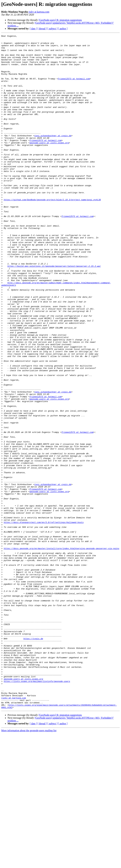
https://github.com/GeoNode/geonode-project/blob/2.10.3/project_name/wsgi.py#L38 (52, 233)
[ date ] (33, 29)
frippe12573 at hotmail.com (74, 88)
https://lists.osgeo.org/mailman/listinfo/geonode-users (37, 811)
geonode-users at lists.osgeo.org (49, 164)
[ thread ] (42, 29)
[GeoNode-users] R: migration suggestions (60, 20)
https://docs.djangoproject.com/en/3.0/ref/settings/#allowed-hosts (44, 620)
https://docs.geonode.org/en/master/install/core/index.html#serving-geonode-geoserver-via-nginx (62, 651)
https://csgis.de (33, 759)
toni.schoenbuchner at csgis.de (53, 156)
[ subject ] (52, 29)
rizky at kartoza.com (39, 12)
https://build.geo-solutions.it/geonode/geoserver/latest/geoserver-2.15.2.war (54, 313)
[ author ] (63, 29)
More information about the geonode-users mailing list (29, 865)
